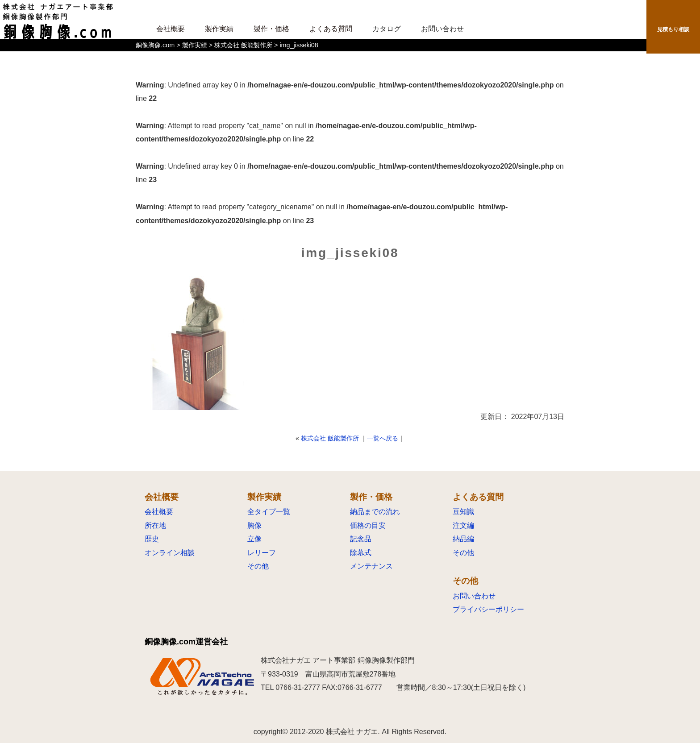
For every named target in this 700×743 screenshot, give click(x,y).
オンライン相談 (170, 553)
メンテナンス (371, 566)
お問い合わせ (442, 29)
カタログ (387, 29)
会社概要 (159, 512)
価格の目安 (368, 525)
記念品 (361, 539)
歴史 (152, 539)
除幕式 (361, 553)
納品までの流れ (375, 512)
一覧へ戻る (383, 438)
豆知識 (463, 512)
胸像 (254, 525)
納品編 (463, 539)
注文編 (463, 525)
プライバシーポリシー (488, 609)
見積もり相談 (673, 31)
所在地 (155, 525)
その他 (258, 566)
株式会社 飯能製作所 (330, 438)
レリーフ (262, 553)
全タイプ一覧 (269, 512)
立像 (254, 539)
